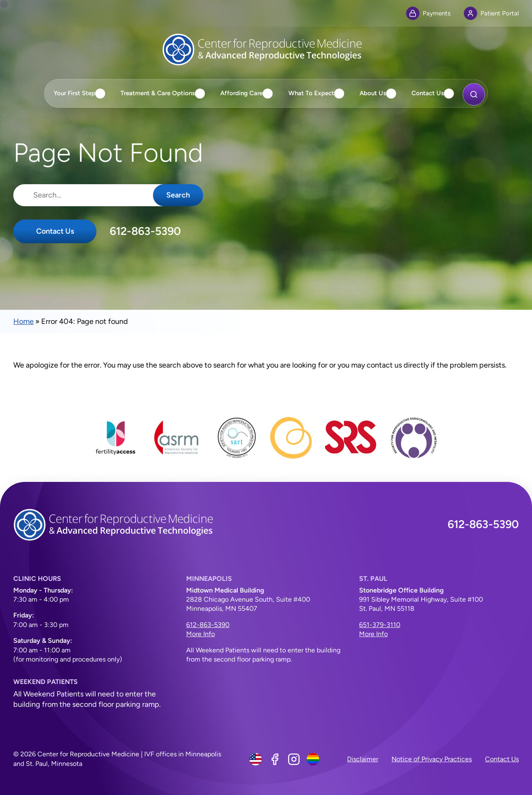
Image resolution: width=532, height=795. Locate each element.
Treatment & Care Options (158, 93)
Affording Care (241, 93)
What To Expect (311, 93)
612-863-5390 (145, 231)
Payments (428, 13)
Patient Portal (491, 13)
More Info (201, 634)
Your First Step (74, 93)
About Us (373, 93)
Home (23, 321)
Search (178, 195)
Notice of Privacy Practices (432, 759)
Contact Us (428, 93)
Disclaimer (363, 759)
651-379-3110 (380, 625)
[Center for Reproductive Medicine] (266, 49)
